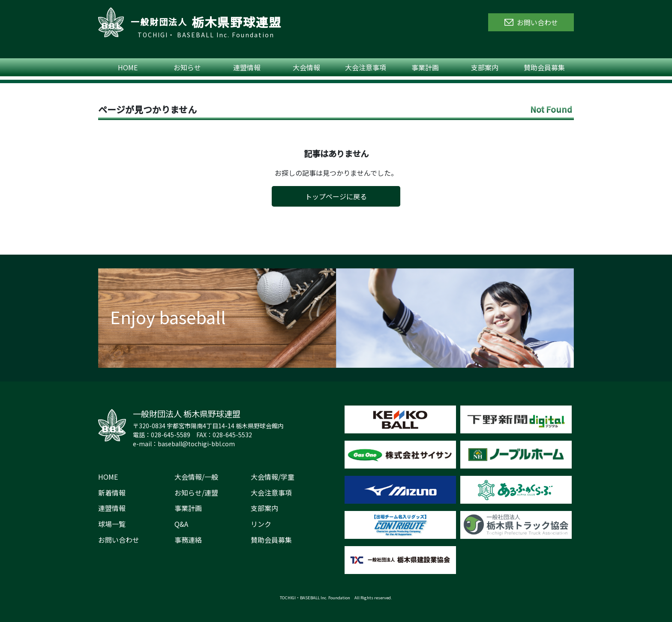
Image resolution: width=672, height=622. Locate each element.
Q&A (181, 524)
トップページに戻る (336, 196)
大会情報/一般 (196, 477)
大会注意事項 (366, 67)
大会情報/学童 (273, 477)
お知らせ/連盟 (196, 493)
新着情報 (112, 493)
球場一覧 (112, 524)
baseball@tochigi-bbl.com (196, 444)
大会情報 (306, 67)
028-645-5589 (171, 435)
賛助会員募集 (544, 67)
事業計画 (425, 67)
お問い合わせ (119, 540)
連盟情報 (247, 67)
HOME (128, 67)
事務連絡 (188, 540)
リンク (261, 524)
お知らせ (187, 67)
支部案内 (485, 67)
